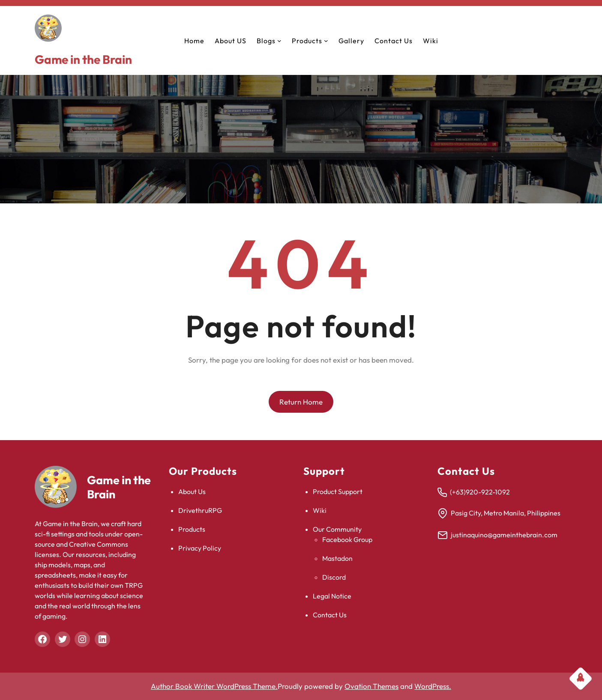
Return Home (301, 402)
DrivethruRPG (200, 510)
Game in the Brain (83, 59)
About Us (192, 491)
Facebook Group (347, 539)
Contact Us (330, 615)
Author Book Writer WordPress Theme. (214, 686)
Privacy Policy (200, 548)
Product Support (338, 491)
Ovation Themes (371, 686)
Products (192, 529)
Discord (334, 577)
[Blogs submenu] (279, 41)
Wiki (320, 510)
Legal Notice (332, 596)
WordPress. (433, 686)
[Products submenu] (326, 41)
